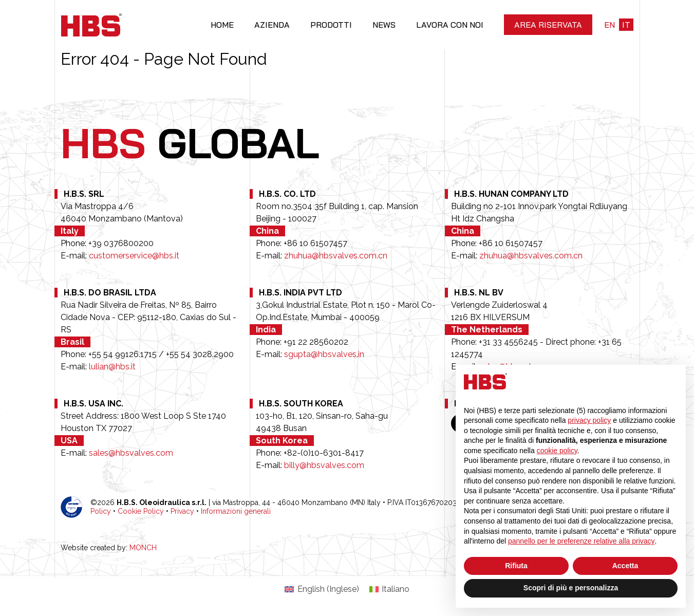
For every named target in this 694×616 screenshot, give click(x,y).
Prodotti (331, 25)
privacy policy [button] (589, 420)
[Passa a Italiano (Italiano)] (389, 589)
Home (222, 25)
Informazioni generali (236, 511)
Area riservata (548, 25)
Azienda (272, 25)
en (609, 25)
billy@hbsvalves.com (324, 465)
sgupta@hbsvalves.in (324, 354)
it (626, 25)
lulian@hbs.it (112, 367)
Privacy (182, 511)
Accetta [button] (625, 566)
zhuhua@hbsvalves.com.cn (336, 256)
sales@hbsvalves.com (131, 453)
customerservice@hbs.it (134, 256)
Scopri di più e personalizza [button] (571, 588)
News (384, 25)
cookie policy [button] (557, 451)
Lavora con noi (450, 25)
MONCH (143, 548)
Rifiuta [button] (516, 566)
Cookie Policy (141, 511)
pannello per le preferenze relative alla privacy (582, 541)
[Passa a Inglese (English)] (322, 589)
